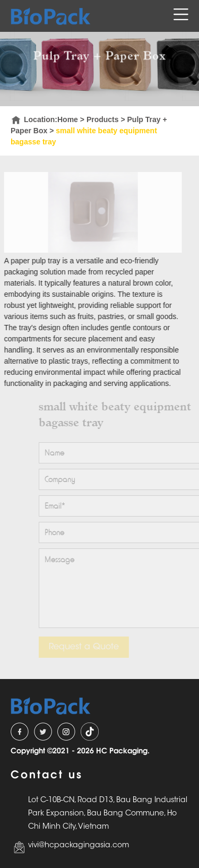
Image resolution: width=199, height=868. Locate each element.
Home (68, 119)
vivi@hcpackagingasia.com (79, 845)
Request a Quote (87, 647)
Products (103, 119)
